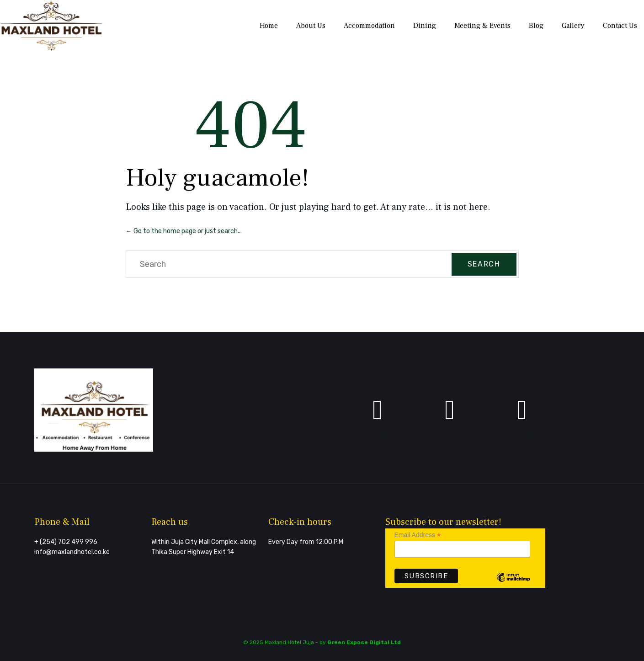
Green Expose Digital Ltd (364, 642)
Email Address (418, 535)
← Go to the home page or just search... (184, 231)
